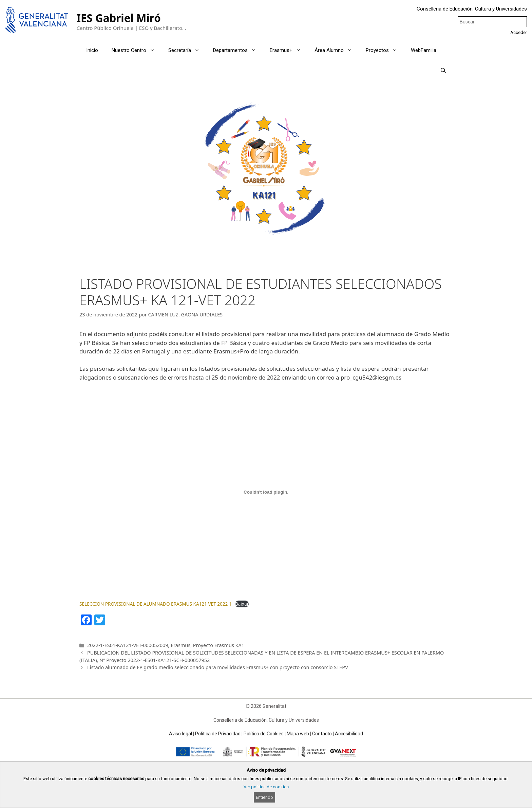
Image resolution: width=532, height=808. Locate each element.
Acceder (519, 32)
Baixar (242, 604)
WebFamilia (424, 50)
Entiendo (264, 797)
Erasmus (180, 645)
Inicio (92, 50)
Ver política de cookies (266, 787)
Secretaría (187, 50)
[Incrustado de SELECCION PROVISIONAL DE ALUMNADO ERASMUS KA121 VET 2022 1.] (266, 492)
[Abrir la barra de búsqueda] (443, 71)
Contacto (322, 734)
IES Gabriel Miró (119, 18)
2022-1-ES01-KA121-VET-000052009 (128, 645)
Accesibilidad (349, 734)
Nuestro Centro (137, 50)
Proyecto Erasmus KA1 (219, 645)
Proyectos (385, 50)
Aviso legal (180, 734)
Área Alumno (337, 50)
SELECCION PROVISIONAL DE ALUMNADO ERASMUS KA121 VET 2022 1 (156, 604)
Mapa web (298, 734)
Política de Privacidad (218, 734)
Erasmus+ (289, 50)
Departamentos (238, 50)
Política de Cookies (264, 734)
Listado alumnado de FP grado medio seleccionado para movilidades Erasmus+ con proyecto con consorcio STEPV (218, 667)
